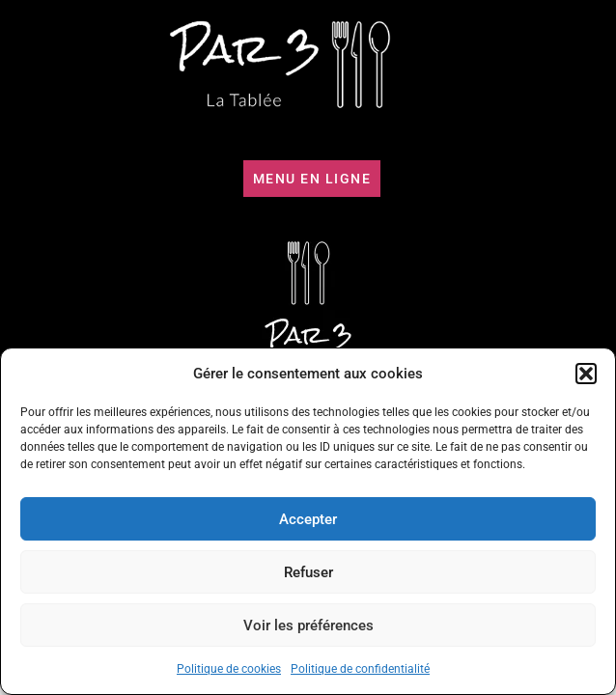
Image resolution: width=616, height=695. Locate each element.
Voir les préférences (308, 625)
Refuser (308, 572)
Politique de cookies (229, 669)
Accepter (308, 519)
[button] (586, 374)
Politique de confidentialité (360, 669)
